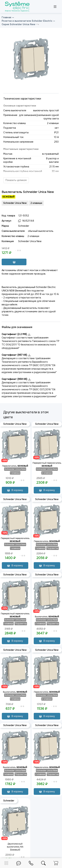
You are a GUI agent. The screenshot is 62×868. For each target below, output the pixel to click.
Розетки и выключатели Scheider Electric (27, 21)
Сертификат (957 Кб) (16, 355)
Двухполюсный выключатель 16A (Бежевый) (15, 847)
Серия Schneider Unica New (18, 24)
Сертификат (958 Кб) (16, 379)
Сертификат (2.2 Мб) (16, 334)
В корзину (15, 490)
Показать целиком (16, 180)
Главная (6, 17)
